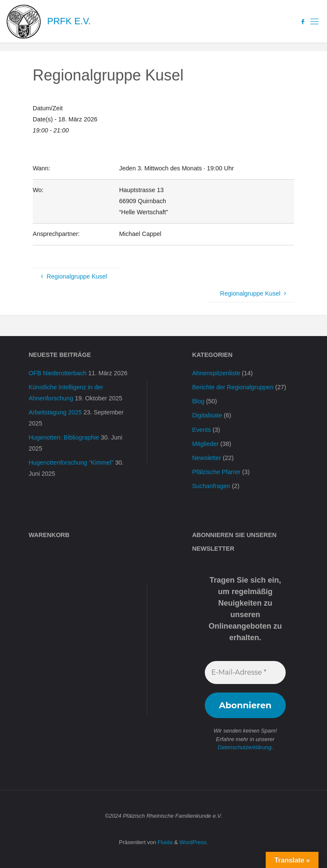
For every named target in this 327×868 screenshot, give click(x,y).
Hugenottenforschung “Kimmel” (71, 463)
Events (201, 430)
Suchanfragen (211, 486)
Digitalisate (207, 415)
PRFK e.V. (69, 21)
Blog (198, 401)
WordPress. (194, 842)
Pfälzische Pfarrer (216, 472)
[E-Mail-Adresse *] (245, 673)
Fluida (164, 842)
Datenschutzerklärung (244, 747)
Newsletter (207, 458)
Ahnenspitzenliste (216, 373)
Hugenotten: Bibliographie (64, 437)
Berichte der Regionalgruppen (233, 387)
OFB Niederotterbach (57, 373)
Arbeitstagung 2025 (55, 412)
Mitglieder (205, 444)
